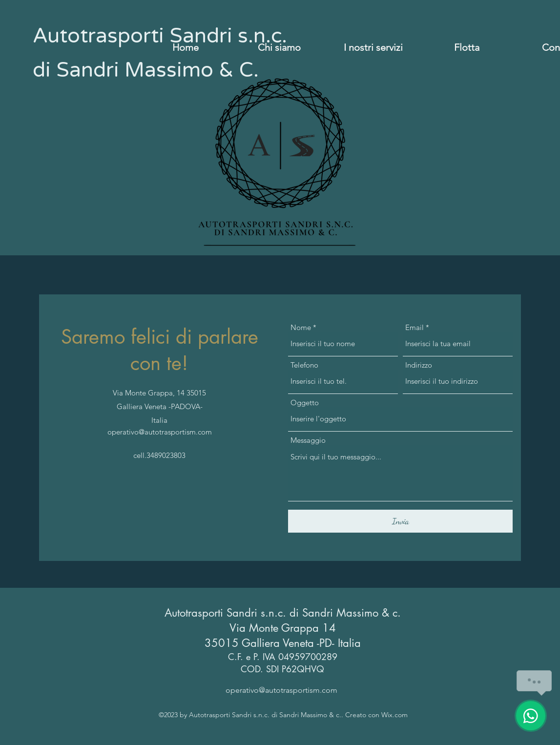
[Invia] (400, 521)
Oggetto (305, 403)
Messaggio (308, 440)
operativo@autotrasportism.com (160, 432)
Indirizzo (419, 365)
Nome (301, 327)
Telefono (304, 365)
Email (415, 327)
